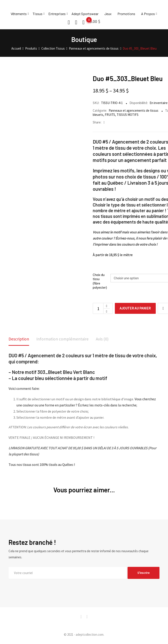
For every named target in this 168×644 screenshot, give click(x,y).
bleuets (98, 115)
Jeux (108, 14)
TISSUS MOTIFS (128, 115)
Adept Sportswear (85, 14)
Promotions (126, 14)
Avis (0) (105, 339)
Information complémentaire (64, 339)
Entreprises (57, 14)
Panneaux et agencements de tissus (134, 110)
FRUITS (110, 115)
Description (19, 339)
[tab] (19, 339)
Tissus (38, 14)
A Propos (148, 14)
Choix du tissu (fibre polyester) (100, 281)
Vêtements (19, 14)
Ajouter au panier (136, 308)
